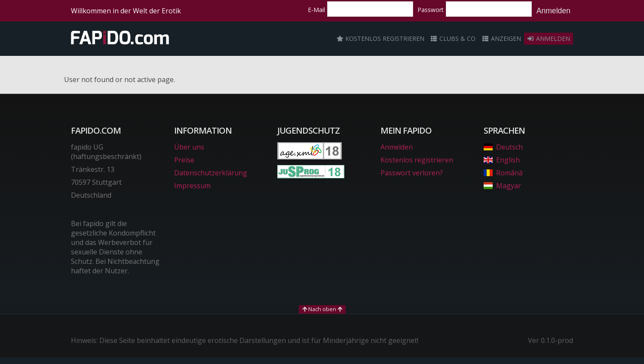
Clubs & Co (453, 38)
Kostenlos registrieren (380, 38)
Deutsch (503, 147)
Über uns (189, 147)
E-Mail (316, 10)
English (502, 160)
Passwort (431, 10)
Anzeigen (501, 38)
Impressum (192, 186)
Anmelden (554, 11)
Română (503, 173)
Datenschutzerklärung (211, 173)
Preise (184, 160)
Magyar (502, 186)
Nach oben (322, 309)
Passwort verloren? (412, 173)
